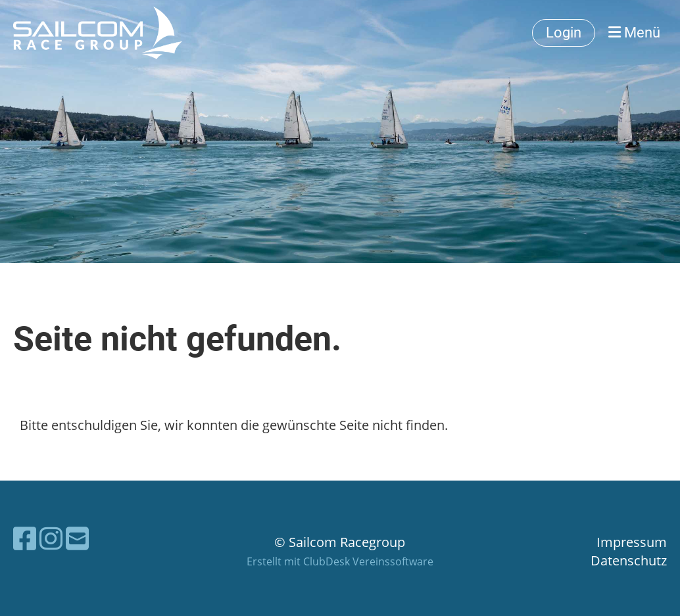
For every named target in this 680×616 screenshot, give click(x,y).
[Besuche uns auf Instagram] (51, 538)
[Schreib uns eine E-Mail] (77, 538)
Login (564, 33)
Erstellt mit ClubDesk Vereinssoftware (340, 561)
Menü (634, 33)
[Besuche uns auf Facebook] (25, 538)
